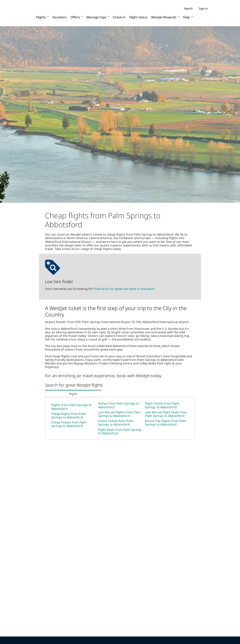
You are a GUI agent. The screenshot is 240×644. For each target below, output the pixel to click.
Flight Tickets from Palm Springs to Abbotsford (162, 405)
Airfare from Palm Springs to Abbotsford (118, 405)
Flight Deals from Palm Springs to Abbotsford (120, 431)
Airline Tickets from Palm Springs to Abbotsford (116, 423)
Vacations (60, 17)
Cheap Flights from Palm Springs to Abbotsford (69, 415)
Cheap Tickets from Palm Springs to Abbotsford (69, 424)
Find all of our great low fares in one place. (125, 289)
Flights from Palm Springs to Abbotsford (71, 407)
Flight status (138, 17)
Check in (119, 17)
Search (188, 9)
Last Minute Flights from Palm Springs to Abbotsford (119, 414)
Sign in (203, 8)
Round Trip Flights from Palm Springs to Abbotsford (166, 423)
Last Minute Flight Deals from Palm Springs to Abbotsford (166, 414)
